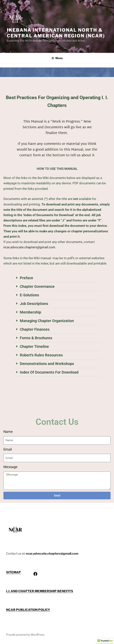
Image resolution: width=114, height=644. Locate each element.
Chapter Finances (35, 329)
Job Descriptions (34, 304)
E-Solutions (29, 295)
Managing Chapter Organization (47, 321)
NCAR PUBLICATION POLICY (28, 610)
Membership (30, 312)
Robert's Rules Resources (41, 355)
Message (10, 467)
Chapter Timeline (34, 346)
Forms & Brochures (36, 338)
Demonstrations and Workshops (47, 364)
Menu (57, 58)
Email (8, 449)
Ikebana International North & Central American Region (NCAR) (56, 33)
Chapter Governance (37, 286)
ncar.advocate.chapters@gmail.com (29, 247)
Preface (26, 278)
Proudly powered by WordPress (25, 635)
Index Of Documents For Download (49, 372)
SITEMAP (14, 572)
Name (8, 432)
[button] (57, 278)
